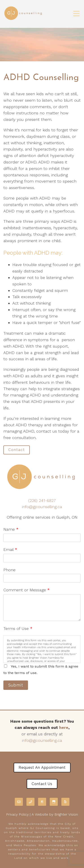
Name (11, 529)
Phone (9, 570)
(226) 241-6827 (42, 500)
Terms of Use (18, 628)
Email (10, 549)
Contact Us (42, 784)
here (64, 727)
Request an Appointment (42, 768)
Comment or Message (27, 590)
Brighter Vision (66, 814)
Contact (17, 450)
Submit (16, 685)
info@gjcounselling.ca (42, 507)
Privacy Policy (17, 814)
